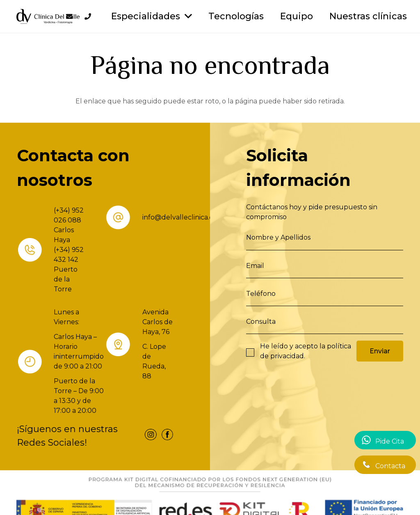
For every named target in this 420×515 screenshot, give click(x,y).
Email (255, 266)
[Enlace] (48, 16)
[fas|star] (151, 436)
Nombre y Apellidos (278, 237)
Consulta (261, 322)
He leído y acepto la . (306, 351)
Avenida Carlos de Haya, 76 (157, 322)
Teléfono (261, 294)
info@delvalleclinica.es (179, 217)
